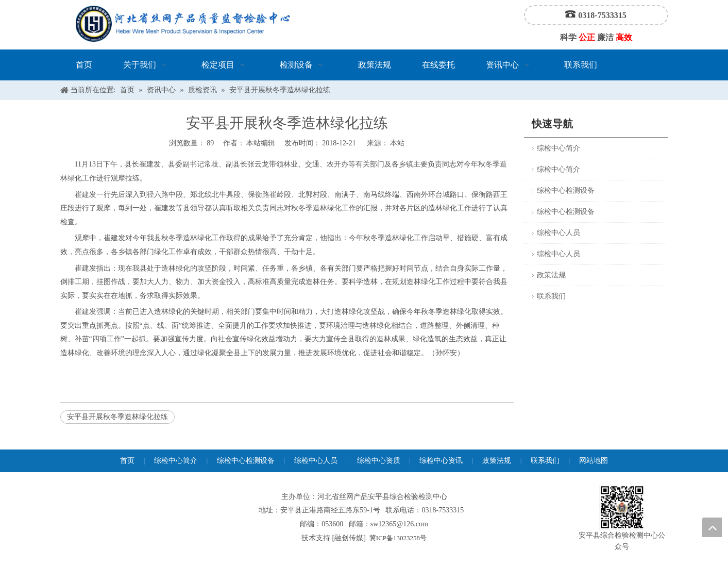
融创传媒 (349, 538)
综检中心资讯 (441, 461)
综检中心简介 (558, 148)
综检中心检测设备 (566, 190)
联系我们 (551, 296)
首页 (127, 461)
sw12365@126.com (399, 524)
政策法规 (551, 275)
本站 (397, 143)
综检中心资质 (379, 461)
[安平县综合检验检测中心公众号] (622, 507)
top (712, 527)
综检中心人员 (558, 233)
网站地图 (594, 461)
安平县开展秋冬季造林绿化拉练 (117, 417)
